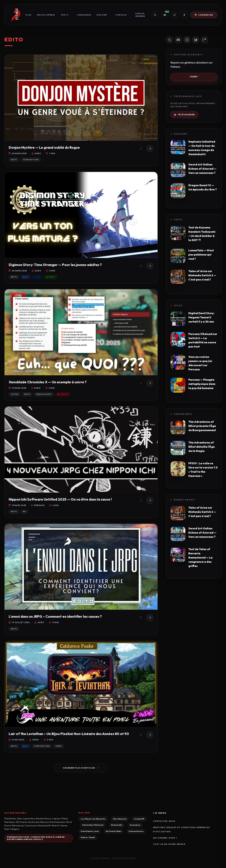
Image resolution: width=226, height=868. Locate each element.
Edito (14, 160)
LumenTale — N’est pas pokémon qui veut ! (201, 254)
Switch (63, 394)
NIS (24, 511)
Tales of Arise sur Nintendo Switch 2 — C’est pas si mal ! (202, 275)
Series (50, 277)
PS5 (37, 277)
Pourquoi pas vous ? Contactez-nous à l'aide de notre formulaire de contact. (36, 838)
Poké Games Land (90, 831)
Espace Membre (140, 15)
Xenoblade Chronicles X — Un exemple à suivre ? (48, 382)
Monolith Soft (44, 394)
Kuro (36, 153)
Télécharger (184, 115)
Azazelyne (135, 825)
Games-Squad (88, 837)
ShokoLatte (117, 825)
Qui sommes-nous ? (165, 838)
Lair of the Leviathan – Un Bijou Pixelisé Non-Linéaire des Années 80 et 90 (69, 734)
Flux (28, 15)
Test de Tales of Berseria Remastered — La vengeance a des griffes (200, 557)
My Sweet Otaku (114, 831)
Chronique (84, 15)
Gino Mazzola (120, 819)
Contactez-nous (164, 821)
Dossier (103, 15)
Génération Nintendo (93, 825)
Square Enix (183, 414)
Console (123, 15)
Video (59, 746)
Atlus (178, 305)
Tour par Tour (31, 160)
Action (15, 394)
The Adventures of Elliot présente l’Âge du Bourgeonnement (202, 426)
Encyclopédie (46, 15)
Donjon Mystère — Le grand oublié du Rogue (44, 147)
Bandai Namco (184, 500)
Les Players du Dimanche (93, 819)
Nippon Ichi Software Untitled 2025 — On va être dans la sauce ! (60, 499)
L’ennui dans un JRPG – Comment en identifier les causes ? (55, 616)
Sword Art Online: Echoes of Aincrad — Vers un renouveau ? (202, 169)
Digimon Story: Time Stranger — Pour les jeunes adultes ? (55, 265)
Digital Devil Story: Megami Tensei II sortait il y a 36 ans (201, 317)
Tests (66, 15)
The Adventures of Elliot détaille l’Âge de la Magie (202, 447)
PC (25, 277)
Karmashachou (136, 831)
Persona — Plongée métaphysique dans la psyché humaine (202, 384)
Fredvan (38, 505)
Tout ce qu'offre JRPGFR (169, 844)
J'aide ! (194, 77)
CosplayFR (139, 819)
